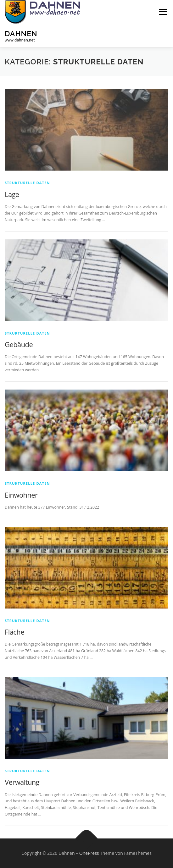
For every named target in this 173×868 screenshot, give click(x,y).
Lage (12, 194)
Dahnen (21, 33)
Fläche (14, 632)
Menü (162, 12)
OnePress (89, 853)
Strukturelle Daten (27, 183)
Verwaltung (22, 782)
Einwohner (21, 495)
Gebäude (19, 344)
